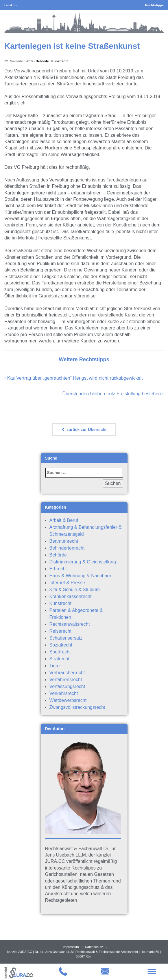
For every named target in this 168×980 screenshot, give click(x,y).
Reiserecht (60, 631)
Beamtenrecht (64, 541)
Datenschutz (94, 947)
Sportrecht (60, 652)
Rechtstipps (154, 5)
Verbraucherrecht (67, 673)
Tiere (55, 666)
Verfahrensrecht (66, 680)
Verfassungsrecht (67, 686)
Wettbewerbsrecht (68, 700)
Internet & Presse (67, 583)
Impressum (71, 947)
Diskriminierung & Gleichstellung (83, 562)
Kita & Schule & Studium (75, 590)
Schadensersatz (66, 638)
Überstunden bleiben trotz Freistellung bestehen (112, 394)
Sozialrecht (61, 645)
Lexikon (10, 5)
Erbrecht (58, 569)
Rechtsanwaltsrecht (70, 624)
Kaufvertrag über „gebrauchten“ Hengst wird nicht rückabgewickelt (75, 378)
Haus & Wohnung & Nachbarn (80, 576)
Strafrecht (59, 659)
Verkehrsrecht (64, 693)
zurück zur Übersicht (84, 430)
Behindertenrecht (67, 548)
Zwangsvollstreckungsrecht (77, 707)
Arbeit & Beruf (64, 520)
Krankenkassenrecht (71, 596)
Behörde (42, 61)
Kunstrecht (60, 61)
